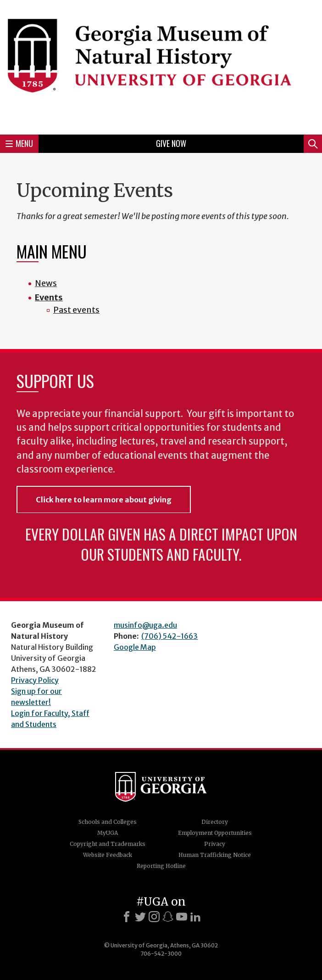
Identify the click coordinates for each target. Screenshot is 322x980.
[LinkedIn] (195, 917)
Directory (215, 822)
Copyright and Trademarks (108, 844)
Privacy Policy (35, 680)
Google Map (135, 647)
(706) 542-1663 (169, 636)
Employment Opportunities (215, 833)
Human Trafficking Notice (215, 855)
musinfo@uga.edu (145, 625)
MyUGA (108, 833)
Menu (19, 143)
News (46, 283)
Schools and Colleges (108, 822)
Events (49, 297)
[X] (140, 917)
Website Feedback (108, 855)
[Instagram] (154, 917)
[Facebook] (127, 917)
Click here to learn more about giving (104, 500)
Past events (76, 310)
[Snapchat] (168, 917)
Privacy (215, 844)
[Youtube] (182, 917)
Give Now (171, 143)
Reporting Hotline (161, 866)
